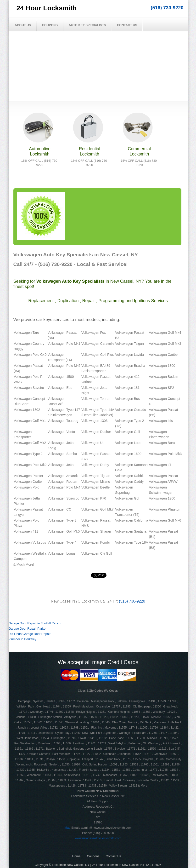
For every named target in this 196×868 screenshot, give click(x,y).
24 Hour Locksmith (47, 8)
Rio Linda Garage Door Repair (30, 634)
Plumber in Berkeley (22, 639)
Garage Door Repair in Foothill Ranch (35, 623)
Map (67, 828)
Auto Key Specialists (87, 25)
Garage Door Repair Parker (28, 629)
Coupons (50, 25)
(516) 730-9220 (167, 8)
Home (76, 856)
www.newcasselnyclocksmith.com (98, 838)
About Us (23, 25)
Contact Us (127, 25)
